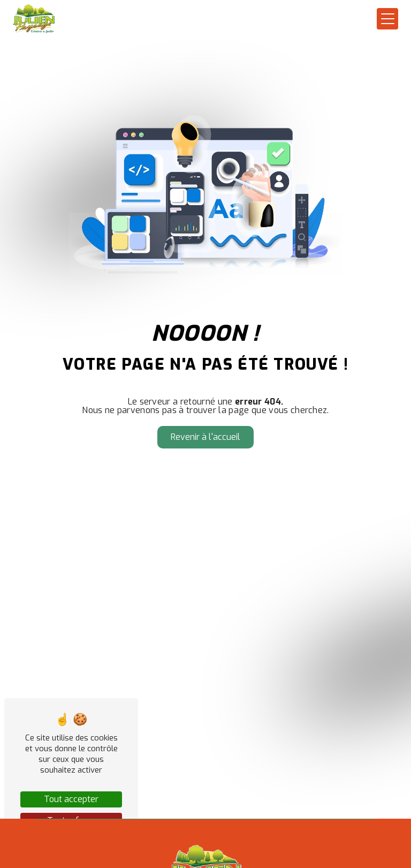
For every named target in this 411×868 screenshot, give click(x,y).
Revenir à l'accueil (205, 437)
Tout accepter (71, 799)
